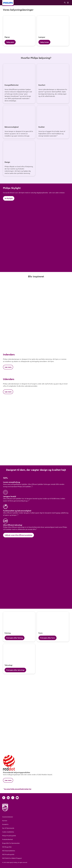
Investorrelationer (8, 817)
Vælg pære (10, 42)
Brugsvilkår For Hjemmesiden (11, 843)
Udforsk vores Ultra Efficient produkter (19, 535)
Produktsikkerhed (7, 839)
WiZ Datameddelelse (9, 851)
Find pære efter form (47, 638)
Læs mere (8, 367)
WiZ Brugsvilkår (7, 847)
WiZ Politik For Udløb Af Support (12, 858)
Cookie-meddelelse (8, 832)
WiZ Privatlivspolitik (8, 855)
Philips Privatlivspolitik (9, 836)
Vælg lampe (44, 42)
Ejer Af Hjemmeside (8, 828)
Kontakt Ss (5, 824)
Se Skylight (9, 198)
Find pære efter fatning (15, 638)
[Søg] (65, 3)
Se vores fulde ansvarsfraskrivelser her (18, 789)
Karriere (5, 821)
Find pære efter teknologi (15, 670)
